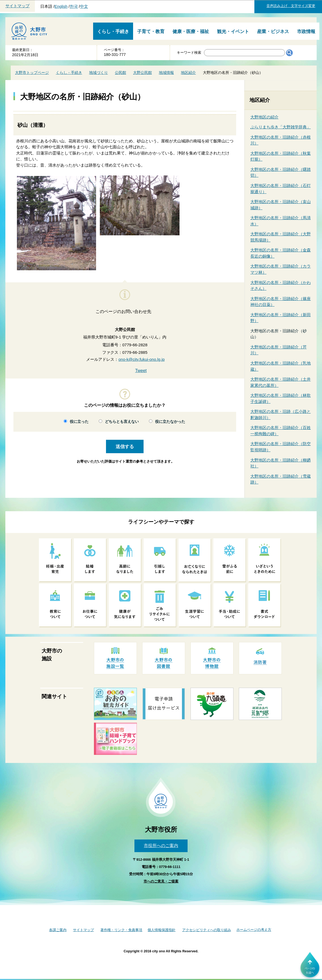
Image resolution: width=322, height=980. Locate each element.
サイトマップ (17, 6)
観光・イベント (233, 32)
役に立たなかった (170, 422)
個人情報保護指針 (162, 930)
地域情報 (166, 73)
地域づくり (98, 73)
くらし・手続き (113, 32)
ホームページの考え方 (254, 930)
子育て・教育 (151, 32)
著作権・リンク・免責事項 (121, 930)
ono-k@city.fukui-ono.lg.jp (141, 359)
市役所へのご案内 (161, 846)
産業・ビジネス (273, 32)
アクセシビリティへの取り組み (207, 930)
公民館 (120, 73)
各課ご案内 (58, 930)
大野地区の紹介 (264, 117)
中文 (84, 6)
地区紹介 (188, 73)
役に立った (79, 422)
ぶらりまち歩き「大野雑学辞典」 (281, 127)
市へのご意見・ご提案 (161, 881)
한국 (74, 6)
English (61, 6)
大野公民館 (142, 73)
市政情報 (306, 32)
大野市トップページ (32, 73)
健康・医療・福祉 (191, 32)
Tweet (141, 371)
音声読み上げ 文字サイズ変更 (291, 6)
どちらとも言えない (122, 422)
